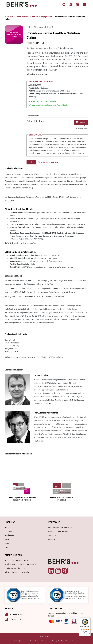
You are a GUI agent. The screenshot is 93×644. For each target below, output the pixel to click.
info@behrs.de (11, 349)
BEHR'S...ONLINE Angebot (59, 531)
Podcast (52, 539)
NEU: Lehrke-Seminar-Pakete (16, 560)
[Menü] (84, 4)
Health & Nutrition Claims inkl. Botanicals (62, 499)
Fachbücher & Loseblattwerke (60, 527)
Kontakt (8, 527)
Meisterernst (40, 27)
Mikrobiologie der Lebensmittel (17, 572)
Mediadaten (10, 535)
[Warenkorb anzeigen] (77, 4)
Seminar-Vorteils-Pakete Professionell (20, 564)
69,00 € (80, 122)
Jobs (7, 539)
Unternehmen (10, 531)
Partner (8, 547)
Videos (7, 543)
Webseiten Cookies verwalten (75, 641)
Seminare (52, 535)
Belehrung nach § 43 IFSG (15, 568)
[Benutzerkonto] (71, 4)
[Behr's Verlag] (22, 4)
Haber (29, 27)
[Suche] (64, 4)
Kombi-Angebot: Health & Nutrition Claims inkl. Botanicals (22, 499)
